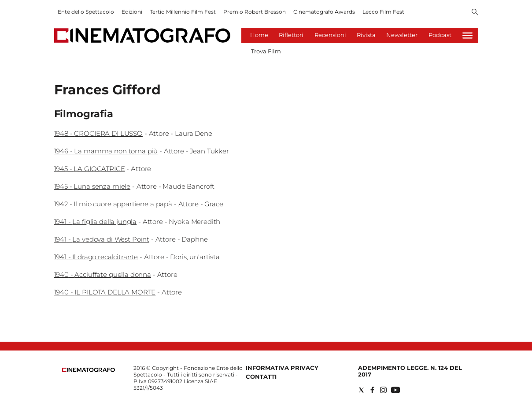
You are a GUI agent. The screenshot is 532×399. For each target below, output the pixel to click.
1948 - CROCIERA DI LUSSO (98, 133)
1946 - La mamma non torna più (106, 151)
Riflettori (291, 35)
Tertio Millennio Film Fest (183, 12)
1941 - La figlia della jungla (96, 222)
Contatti (261, 377)
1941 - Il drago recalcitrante (96, 257)
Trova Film (266, 51)
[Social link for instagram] (383, 390)
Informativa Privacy (282, 368)
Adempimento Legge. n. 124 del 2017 (410, 371)
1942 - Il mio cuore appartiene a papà (113, 204)
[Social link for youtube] (395, 390)
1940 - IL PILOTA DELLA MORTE (105, 292)
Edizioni (132, 12)
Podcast (440, 35)
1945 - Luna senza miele (92, 186)
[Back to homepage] (89, 370)
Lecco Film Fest (383, 12)
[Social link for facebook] (372, 390)
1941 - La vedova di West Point (102, 239)
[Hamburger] (467, 35)
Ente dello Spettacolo (86, 12)
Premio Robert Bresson (255, 12)
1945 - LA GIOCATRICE (90, 169)
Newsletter (402, 35)
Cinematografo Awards (324, 12)
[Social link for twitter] (361, 390)
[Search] (475, 13)
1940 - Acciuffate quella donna (103, 274)
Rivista (366, 35)
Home (259, 35)
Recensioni (330, 35)
